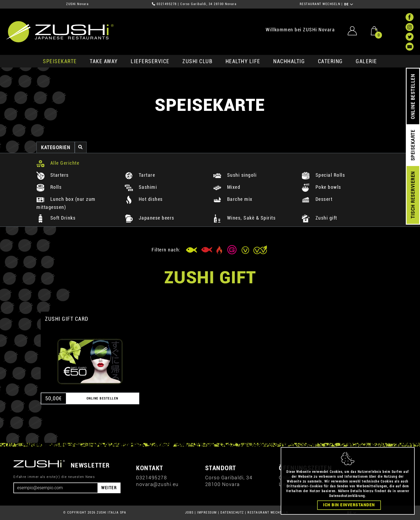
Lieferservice (150, 61)
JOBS (189, 513)
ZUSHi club (197, 61)
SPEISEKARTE (60, 61)
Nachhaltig (289, 61)
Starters (53, 175)
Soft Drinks (56, 218)
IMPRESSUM (207, 513)
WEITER (109, 488)
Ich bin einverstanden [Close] (349, 505)
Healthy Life (243, 61)
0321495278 (167, 4)
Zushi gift (319, 218)
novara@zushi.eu (157, 484)
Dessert (317, 199)
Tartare (140, 175)
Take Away (104, 61)
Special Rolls (323, 175)
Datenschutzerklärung (347, 496)
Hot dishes (144, 199)
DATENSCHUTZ (232, 513)
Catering (330, 61)
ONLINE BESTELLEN (413, 97)
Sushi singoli (235, 175)
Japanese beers (150, 218)
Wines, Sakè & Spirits (244, 218)
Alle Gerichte (58, 163)
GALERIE (366, 61)
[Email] (56, 488)
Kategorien (56, 147)
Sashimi (141, 187)
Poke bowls (321, 187)
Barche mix (233, 199)
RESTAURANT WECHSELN (320, 4)
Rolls (49, 187)
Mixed (227, 187)
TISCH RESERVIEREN (413, 195)
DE (349, 4)
